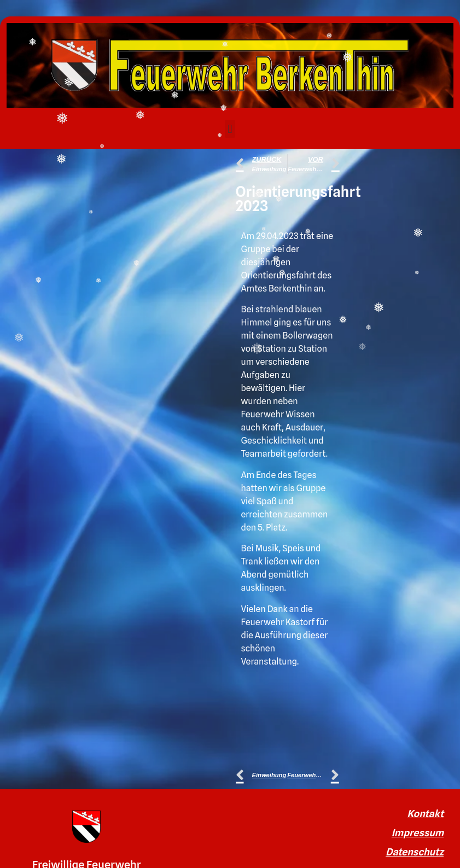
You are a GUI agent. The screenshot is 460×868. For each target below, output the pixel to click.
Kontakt (425, 814)
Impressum (418, 833)
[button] (230, 129)
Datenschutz (415, 852)
